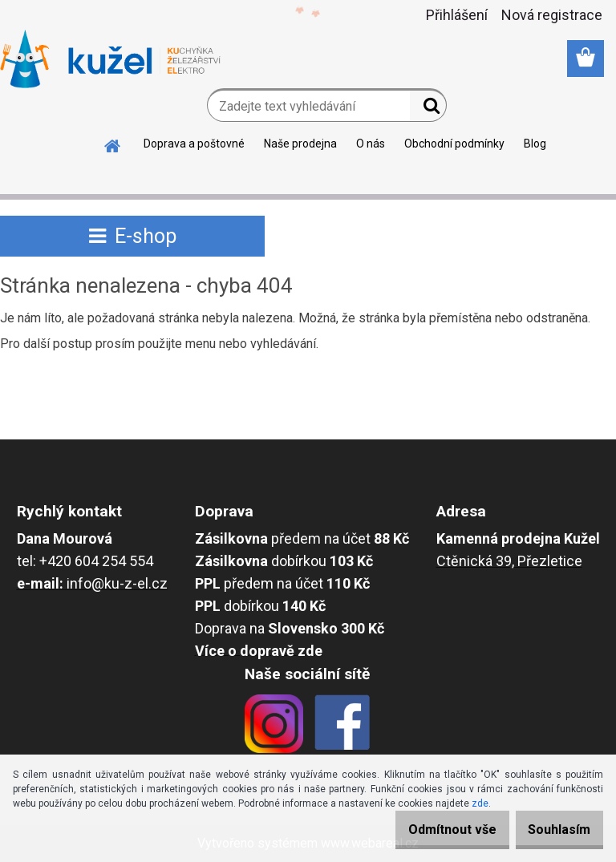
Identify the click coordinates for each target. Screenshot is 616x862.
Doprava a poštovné (194, 144)
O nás (371, 144)
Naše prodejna (300, 144)
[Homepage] (113, 144)
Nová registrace (552, 15)
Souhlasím (552, 830)
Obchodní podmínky (454, 144)
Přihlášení (457, 15)
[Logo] (110, 59)
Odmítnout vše (430, 830)
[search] (428, 109)
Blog (535, 144)
